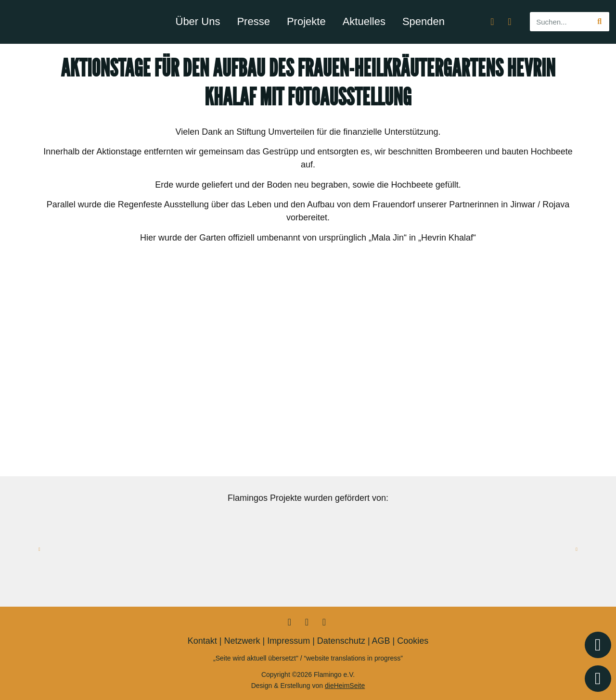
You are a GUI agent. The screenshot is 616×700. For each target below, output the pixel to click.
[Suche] (600, 22)
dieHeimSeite (345, 686)
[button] (39, 549)
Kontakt (202, 641)
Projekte (306, 21)
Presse (253, 21)
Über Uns (198, 21)
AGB (381, 641)
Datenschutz (341, 641)
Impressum (289, 641)
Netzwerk (242, 641)
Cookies (413, 641)
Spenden (423, 21)
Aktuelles (364, 21)
